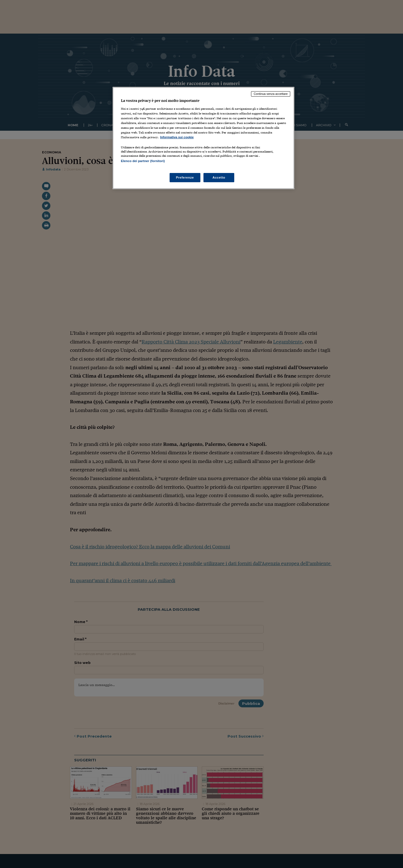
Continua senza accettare (271, 94)
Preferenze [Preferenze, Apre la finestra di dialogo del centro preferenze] (185, 177)
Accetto (219, 177)
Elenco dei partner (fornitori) (143, 161)
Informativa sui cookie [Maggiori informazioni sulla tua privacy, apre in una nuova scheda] (177, 137)
